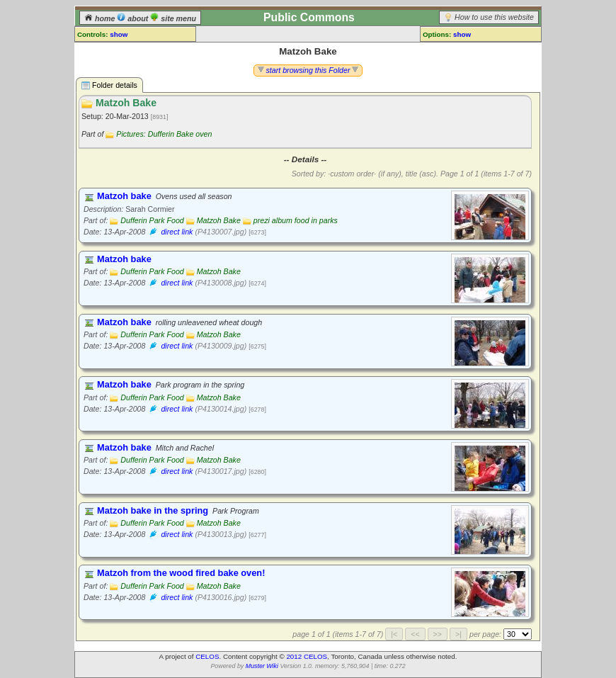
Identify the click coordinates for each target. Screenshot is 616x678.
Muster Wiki (262, 666)
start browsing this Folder (308, 70)
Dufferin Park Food (152, 220)
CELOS (207, 656)
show (119, 34)
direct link (177, 232)
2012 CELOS (307, 656)
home (101, 18)
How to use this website (494, 17)
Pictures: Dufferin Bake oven (164, 134)
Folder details (109, 85)
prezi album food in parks (296, 220)
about (133, 18)
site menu (173, 18)
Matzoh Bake (219, 220)
